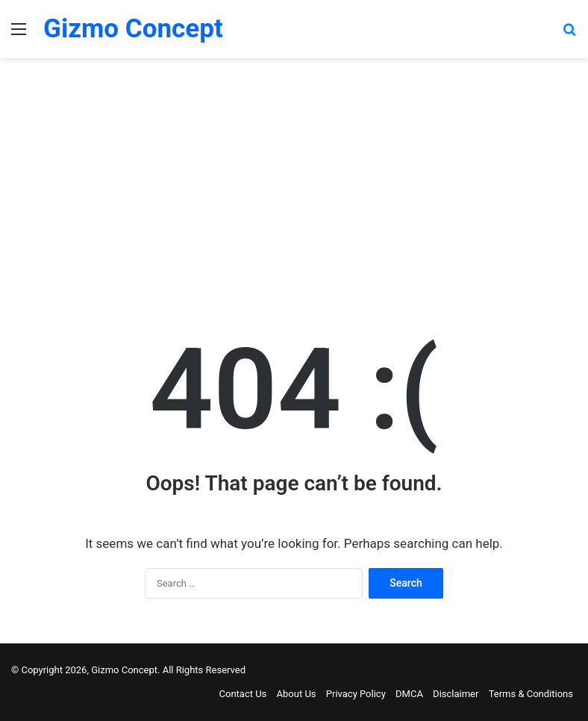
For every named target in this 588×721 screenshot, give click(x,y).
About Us (297, 694)
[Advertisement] (294, 185)
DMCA (409, 694)
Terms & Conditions (531, 694)
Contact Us (243, 694)
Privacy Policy (356, 694)
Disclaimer (456, 694)
